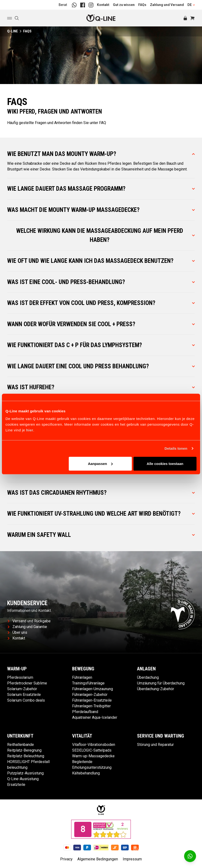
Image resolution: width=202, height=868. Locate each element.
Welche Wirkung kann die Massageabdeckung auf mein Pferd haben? (106, 235)
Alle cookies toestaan (165, 463)
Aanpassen (100, 463)
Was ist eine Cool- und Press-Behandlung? (101, 282)
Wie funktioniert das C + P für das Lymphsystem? (101, 345)
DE (191, 5)
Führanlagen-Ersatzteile (92, 700)
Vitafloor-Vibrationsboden (94, 745)
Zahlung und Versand (167, 5)
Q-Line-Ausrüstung (23, 779)
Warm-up (17, 669)
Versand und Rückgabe (29, 621)
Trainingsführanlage (88, 683)
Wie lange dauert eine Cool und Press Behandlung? (101, 366)
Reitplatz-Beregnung (24, 750)
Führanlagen (82, 677)
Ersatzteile (16, 785)
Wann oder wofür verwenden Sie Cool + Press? (101, 324)
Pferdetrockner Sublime (27, 683)
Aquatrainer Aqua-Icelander (95, 717)
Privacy (66, 859)
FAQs (142, 5)
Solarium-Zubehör (22, 689)
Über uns (17, 632)
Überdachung (148, 677)
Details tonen (176, 448)
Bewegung (83, 669)
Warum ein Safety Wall (101, 535)
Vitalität (82, 736)
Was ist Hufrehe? (101, 387)
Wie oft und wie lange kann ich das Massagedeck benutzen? (101, 261)
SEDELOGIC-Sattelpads (92, 750)
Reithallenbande (21, 745)
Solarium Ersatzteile (24, 695)
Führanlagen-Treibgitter (91, 706)
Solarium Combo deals (26, 700)
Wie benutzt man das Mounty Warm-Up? (101, 154)
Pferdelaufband (85, 712)
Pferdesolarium (20, 677)
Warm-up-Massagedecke (93, 756)
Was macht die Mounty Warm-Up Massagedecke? (101, 210)
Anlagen (146, 669)
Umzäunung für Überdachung (161, 683)
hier (30, 430)
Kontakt (103, 5)
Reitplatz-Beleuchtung (26, 756)
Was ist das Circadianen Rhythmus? (101, 493)
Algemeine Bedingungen (98, 859)
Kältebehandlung (86, 773)
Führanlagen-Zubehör (90, 695)
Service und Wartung (161, 736)
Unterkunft (20, 736)
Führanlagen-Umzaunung (93, 689)
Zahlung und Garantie (27, 627)
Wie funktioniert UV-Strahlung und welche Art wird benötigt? (101, 514)
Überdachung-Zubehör (156, 689)
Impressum (132, 859)
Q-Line (13, 31)
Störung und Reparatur (155, 745)
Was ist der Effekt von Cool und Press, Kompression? (101, 303)
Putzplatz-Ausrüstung (25, 773)
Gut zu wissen (124, 5)
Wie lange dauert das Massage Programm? (101, 189)
